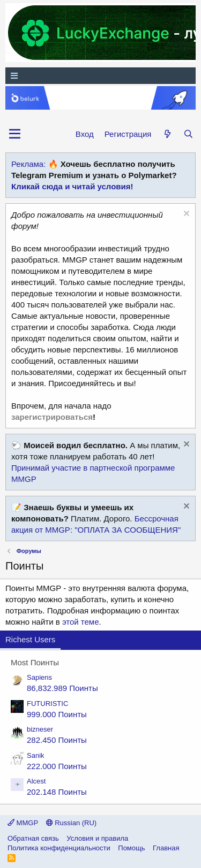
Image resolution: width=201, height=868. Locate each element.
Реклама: (28, 164)
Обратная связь (33, 838)
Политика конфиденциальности (59, 848)
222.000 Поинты (57, 766)
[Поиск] (188, 134)
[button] (15, 134)
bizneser (40, 729)
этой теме (81, 622)
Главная (166, 848)
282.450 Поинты (57, 740)
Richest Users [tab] (30, 639)
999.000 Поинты (57, 714)
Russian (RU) (72, 823)
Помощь (131, 848)
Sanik (36, 755)
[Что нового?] (167, 134)
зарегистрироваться (52, 417)
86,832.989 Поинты (62, 688)
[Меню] (100, 76)
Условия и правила (97, 838)
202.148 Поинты (57, 792)
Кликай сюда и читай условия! (72, 186)
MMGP (23, 823)
